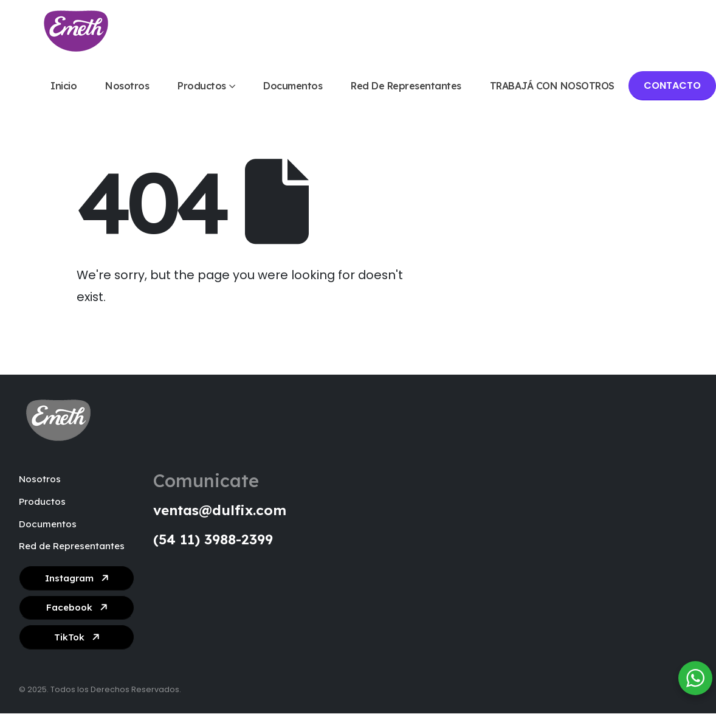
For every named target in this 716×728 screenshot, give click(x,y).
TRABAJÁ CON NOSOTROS (552, 86)
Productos (202, 86)
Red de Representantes (406, 86)
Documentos (293, 86)
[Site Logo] (76, 31)
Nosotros (127, 86)
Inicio (64, 86)
